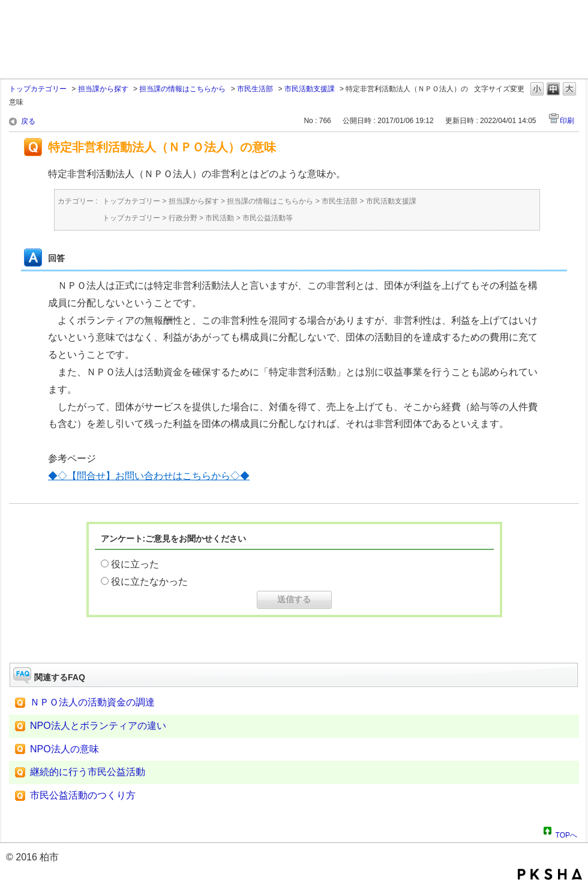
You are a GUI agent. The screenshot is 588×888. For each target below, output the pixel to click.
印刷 (567, 121)
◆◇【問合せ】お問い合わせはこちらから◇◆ (149, 476)
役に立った (135, 564)
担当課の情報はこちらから (182, 89)
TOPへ (566, 833)
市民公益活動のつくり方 (83, 795)
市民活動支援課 (310, 89)
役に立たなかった (149, 581)
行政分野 (183, 218)
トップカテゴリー (38, 89)
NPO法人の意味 (64, 749)
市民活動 (220, 218)
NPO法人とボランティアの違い (98, 726)
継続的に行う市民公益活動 (88, 772)
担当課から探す (103, 89)
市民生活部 (255, 89)
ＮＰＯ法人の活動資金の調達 (92, 702)
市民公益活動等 (268, 218)
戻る (28, 121)
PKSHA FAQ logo (550, 874)
